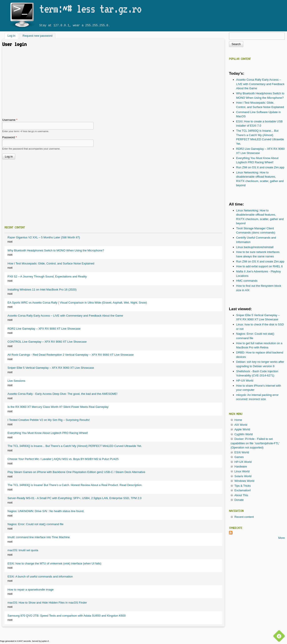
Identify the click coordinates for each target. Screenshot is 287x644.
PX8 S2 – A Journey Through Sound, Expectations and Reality (47, 276)
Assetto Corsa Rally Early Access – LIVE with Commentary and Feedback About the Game (65, 316)
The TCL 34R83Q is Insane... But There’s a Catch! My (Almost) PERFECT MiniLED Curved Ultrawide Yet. (75, 446)
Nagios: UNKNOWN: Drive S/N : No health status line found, (46, 511)
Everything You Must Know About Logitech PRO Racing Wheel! (48, 433)
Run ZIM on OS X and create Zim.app (260, 167)
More (281, 538)
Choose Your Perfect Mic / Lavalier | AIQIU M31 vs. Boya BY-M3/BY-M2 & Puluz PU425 (63, 459)
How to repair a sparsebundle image (31, 590)
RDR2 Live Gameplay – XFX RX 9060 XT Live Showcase (44, 329)
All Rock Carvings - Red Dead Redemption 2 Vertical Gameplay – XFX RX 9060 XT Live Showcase (71, 355)
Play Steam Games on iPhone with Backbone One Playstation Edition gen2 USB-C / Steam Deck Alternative (76, 472)
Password (9, 137)
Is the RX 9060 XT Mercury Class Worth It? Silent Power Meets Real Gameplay (58, 407)
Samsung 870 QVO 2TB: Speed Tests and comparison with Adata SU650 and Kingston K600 (67, 616)
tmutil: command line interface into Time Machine (39, 537)
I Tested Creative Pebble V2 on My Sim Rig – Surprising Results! (49, 420)
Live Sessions (16, 381)
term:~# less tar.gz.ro (90, 9)
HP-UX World (245, 381)
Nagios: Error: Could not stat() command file (36, 524)
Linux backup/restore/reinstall (255, 247)
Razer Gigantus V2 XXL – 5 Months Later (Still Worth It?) (44, 237)
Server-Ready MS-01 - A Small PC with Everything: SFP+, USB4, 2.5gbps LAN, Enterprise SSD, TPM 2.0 (75, 498)
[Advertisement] (113, 85)
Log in (13, 36)
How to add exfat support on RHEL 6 (260, 266)
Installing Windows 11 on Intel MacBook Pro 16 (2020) (42, 290)
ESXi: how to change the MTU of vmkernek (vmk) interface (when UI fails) (54, 563)
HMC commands (247, 281)
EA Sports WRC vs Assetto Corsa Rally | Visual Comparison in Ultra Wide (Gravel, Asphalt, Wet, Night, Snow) (77, 303)
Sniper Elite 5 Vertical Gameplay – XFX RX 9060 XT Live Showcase (51, 368)
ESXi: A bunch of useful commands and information (40, 577)
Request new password (37, 36)
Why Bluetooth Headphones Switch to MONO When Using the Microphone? (56, 250)
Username (10, 120)
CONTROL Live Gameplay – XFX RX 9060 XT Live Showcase (47, 342)
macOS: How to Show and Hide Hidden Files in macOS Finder (47, 603)
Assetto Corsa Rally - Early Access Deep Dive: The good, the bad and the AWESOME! (62, 394)
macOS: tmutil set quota (23, 550)
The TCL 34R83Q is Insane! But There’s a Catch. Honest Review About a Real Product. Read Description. (75, 485)
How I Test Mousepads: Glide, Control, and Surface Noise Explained (51, 263)
